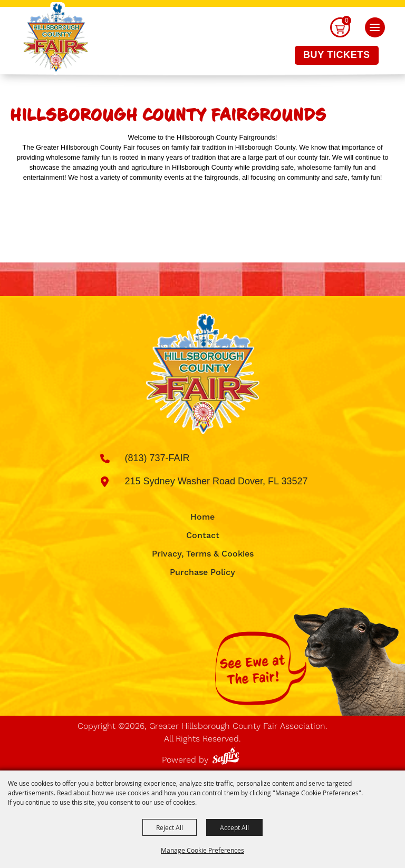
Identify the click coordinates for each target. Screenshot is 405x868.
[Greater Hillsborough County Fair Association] (56, 39)
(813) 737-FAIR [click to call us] (157, 458)
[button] (375, 27)
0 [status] (347, 21)
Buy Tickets (337, 55)
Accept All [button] (234, 827)
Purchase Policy (202, 572)
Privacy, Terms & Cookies (203, 554)
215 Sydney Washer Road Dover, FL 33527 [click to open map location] (216, 481)
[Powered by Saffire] (228, 754)
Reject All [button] (170, 827)
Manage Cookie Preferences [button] (202, 850)
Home (202, 517)
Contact (203, 535)
